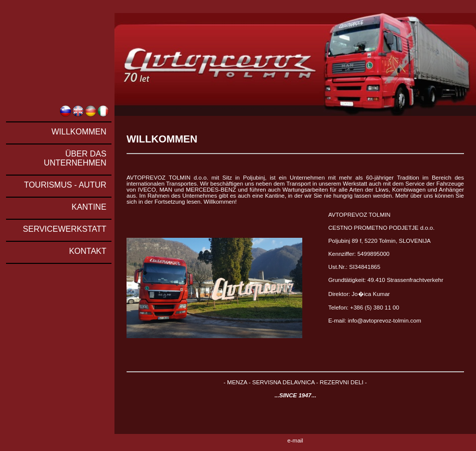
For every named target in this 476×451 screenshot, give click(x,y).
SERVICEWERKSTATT (65, 229)
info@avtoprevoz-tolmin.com (385, 321)
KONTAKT (87, 251)
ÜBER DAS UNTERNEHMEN (75, 158)
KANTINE (89, 207)
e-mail (295, 440)
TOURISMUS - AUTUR (65, 185)
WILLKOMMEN (79, 132)
